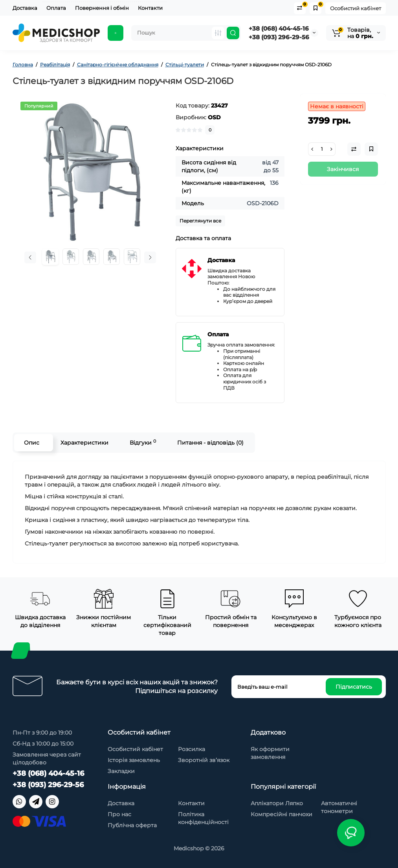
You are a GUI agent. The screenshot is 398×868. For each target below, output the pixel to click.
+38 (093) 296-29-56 (279, 37)
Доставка (25, 8)
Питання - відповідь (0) (210, 443)
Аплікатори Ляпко (277, 803)
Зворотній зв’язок (204, 760)
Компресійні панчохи (282, 814)
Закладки (121, 771)
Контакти (150, 8)
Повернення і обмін (102, 8)
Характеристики (84, 443)
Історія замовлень (134, 760)
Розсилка (192, 749)
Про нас (119, 814)
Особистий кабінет (356, 8)
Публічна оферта (132, 825)
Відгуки (143, 442)
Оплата (56, 8)
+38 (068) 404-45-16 (279, 28)
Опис (32, 443)
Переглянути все (200, 221)
